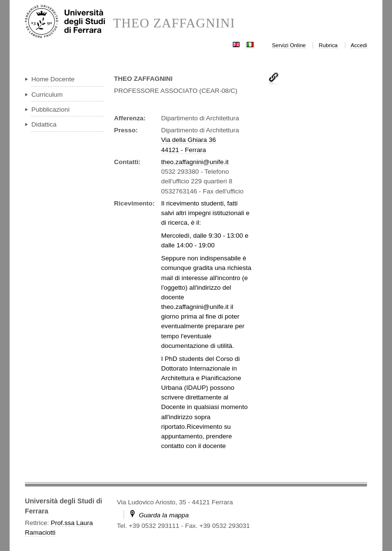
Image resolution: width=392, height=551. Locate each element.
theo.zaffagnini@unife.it (195, 162)
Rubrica (328, 45)
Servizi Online (289, 45)
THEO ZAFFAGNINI (174, 23)
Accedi (359, 45)
